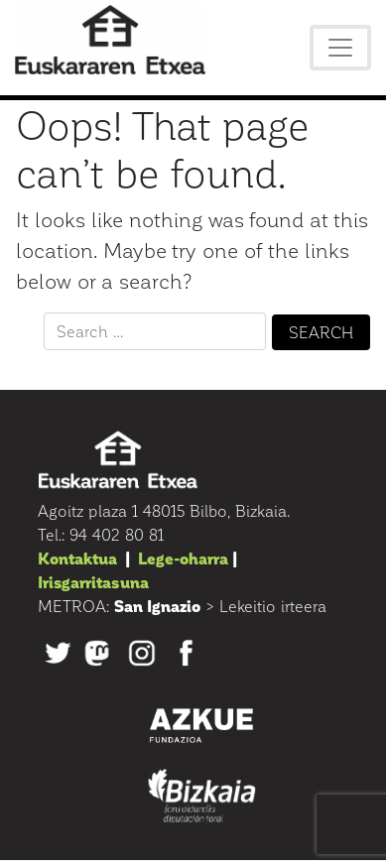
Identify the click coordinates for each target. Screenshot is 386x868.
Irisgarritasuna (93, 582)
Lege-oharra (183, 558)
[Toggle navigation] (340, 48)
